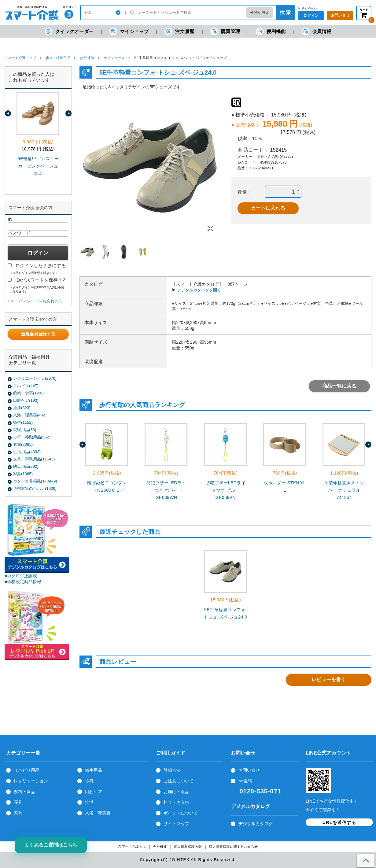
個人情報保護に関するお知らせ (233, 847)
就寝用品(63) (25, 430)
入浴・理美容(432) (30, 415)
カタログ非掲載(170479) (35, 481)
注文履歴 (179, 31)
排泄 (89, 802)
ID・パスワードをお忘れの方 (37, 301)
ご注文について (179, 781)
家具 (18, 813)
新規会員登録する (38, 334)
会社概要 (160, 847)
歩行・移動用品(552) (32, 437)
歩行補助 (87, 58)
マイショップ (129, 31)
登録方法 (172, 770)
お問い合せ (249, 770)
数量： (244, 192)
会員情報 (317, 31)
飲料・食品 (24, 792)
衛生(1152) (23, 422)
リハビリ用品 (27, 770)
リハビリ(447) (26, 386)
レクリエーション (31, 781)
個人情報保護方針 (188, 847)
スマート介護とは (132, 846)
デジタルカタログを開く (199, 290)
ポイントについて (181, 813)
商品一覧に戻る (339, 386)
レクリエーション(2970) (35, 378)
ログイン (311, 16)
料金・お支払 (176, 802)
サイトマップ (176, 824)
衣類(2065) (23, 444)
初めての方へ (310, 8)
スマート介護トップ (20, 58)
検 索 (285, 12)
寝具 (18, 802)
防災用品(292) (26, 466)
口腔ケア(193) (26, 400)
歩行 (89, 781)
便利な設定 (260, 13)
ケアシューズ (114, 58)
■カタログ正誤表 (21, 576)
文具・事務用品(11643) (34, 459)
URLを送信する (339, 822)
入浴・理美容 (98, 813)
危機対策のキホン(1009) (35, 488)
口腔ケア (94, 792)
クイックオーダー (69, 31)
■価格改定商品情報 (23, 582)
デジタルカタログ (256, 824)
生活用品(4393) (27, 452)
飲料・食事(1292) (29, 393)
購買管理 (225, 31)
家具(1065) (23, 474)
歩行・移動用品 (58, 58)
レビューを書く (329, 680)
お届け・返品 (176, 792)
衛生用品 (94, 770)
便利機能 (271, 31)
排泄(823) (22, 408)
